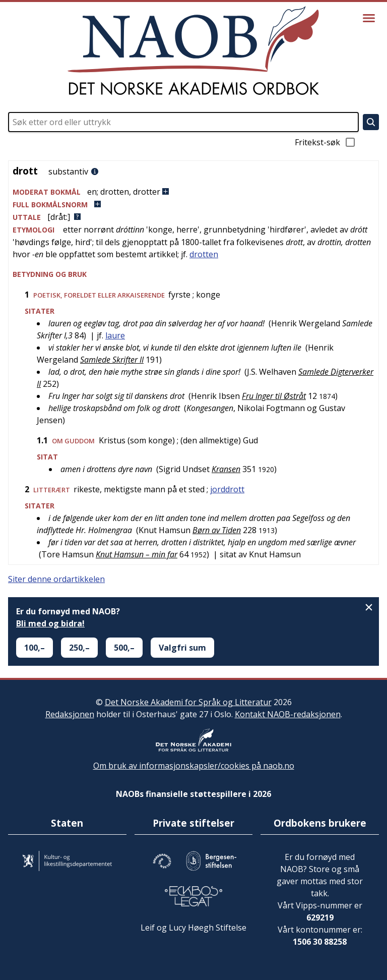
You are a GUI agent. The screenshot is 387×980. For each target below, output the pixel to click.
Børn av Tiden (217, 530)
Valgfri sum (182, 648)
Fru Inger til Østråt (274, 396)
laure (115, 335)
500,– (124, 648)
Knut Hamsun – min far (137, 554)
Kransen (226, 469)
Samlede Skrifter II (112, 360)
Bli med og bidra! (50, 623)
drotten (204, 254)
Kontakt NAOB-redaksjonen (288, 714)
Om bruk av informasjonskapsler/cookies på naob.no (194, 766)
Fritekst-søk (326, 142)
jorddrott (227, 489)
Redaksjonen (70, 714)
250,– (79, 648)
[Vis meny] (369, 18)
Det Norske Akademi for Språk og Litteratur (188, 702)
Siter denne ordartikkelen (56, 579)
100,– (35, 648)
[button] (193, 192)
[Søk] (371, 122)
